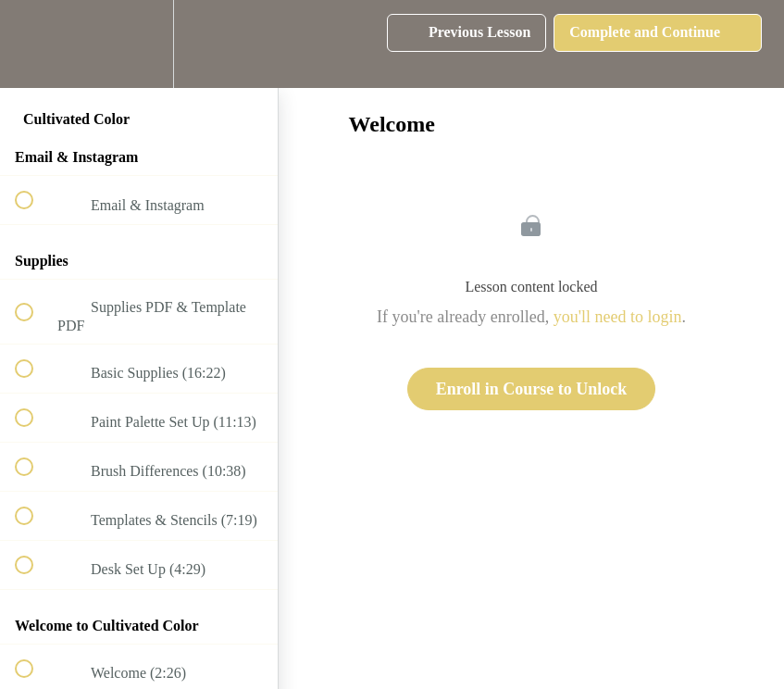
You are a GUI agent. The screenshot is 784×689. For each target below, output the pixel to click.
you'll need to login (618, 317)
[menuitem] (139, 44)
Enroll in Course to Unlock (532, 389)
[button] (34, 44)
